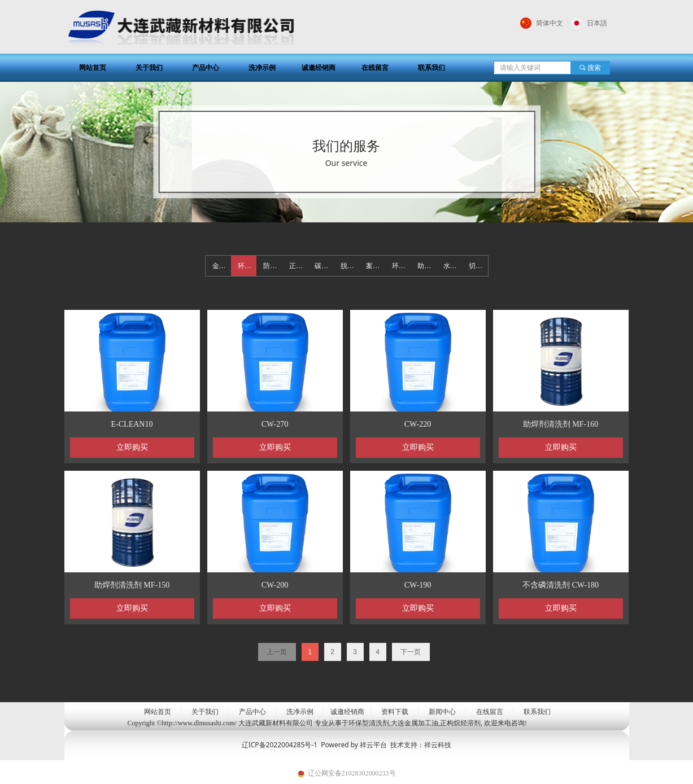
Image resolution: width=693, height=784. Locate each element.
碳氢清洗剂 (324, 266)
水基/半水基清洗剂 (453, 266)
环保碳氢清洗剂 (401, 266)
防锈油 (273, 266)
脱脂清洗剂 (350, 266)
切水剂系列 (478, 266)
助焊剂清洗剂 (427, 266)
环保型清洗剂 (247, 266)
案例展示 (375, 266)
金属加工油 (222, 266)
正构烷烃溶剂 (298, 266)
